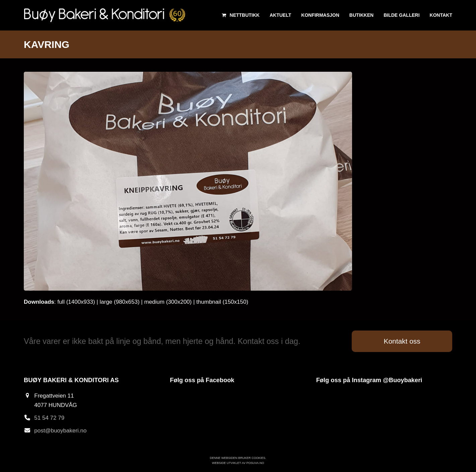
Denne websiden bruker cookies (237, 458)
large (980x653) (120, 302)
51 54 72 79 (49, 418)
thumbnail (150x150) (222, 302)
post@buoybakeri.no (60, 431)
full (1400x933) (76, 302)
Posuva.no (255, 463)
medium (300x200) (168, 302)
